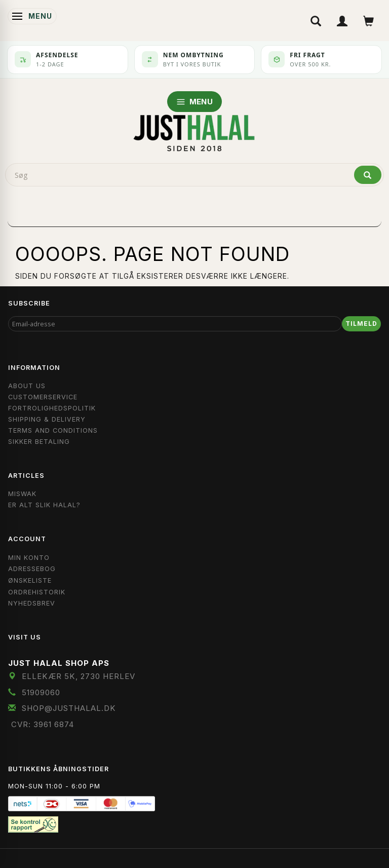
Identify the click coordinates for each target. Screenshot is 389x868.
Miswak (22, 494)
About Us (27, 386)
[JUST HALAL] (194, 131)
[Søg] (368, 175)
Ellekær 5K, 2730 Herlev (79, 676)
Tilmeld (361, 324)
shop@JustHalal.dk (69, 708)
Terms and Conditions (53, 430)
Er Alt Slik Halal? (44, 505)
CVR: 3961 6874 (43, 724)
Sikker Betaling (39, 442)
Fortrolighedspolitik (52, 408)
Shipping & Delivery (47, 419)
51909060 (41, 692)
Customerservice (43, 397)
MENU (195, 102)
